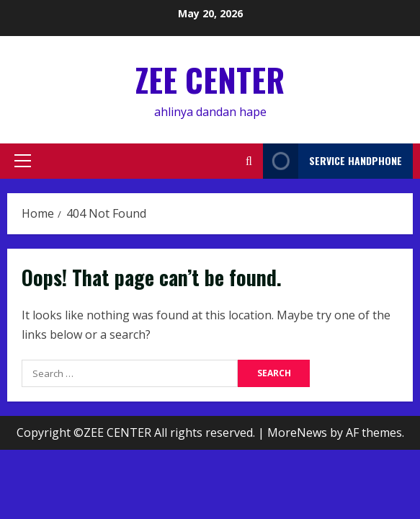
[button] (23, 161)
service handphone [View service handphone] (332, 161)
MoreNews (297, 432)
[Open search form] (249, 161)
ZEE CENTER (210, 80)
